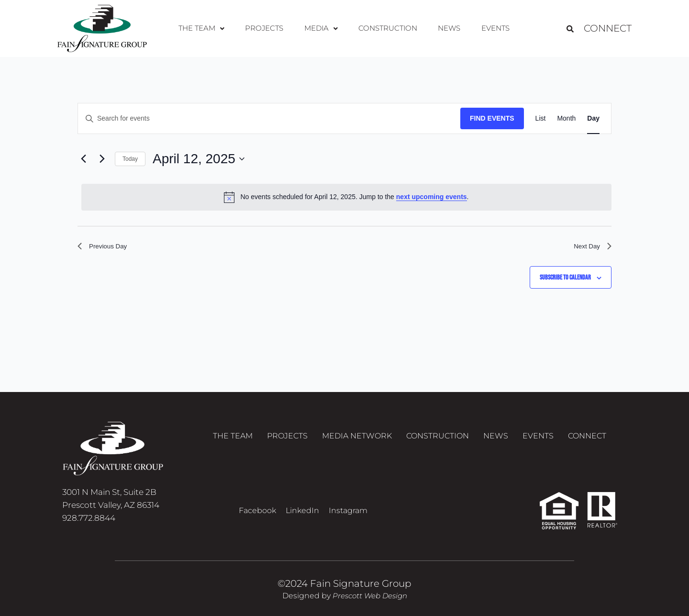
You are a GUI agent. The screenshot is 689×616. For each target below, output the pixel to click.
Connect (608, 29)
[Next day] (102, 159)
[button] (211, 29)
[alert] (346, 197)
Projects (270, 28)
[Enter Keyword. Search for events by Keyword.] (269, 118)
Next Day (590, 248)
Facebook (257, 510)
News (444, 28)
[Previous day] (83, 159)
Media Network (357, 439)
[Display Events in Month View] (566, 118)
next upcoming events (432, 197)
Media (322, 28)
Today (130, 159)
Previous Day (106, 248)
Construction (385, 28)
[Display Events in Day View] (593, 118)
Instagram (348, 510)
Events (486, 28)
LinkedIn (302, 510)
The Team (211, 28)
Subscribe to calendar (565, 281)
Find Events (492, 118)
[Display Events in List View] (541, 118)
